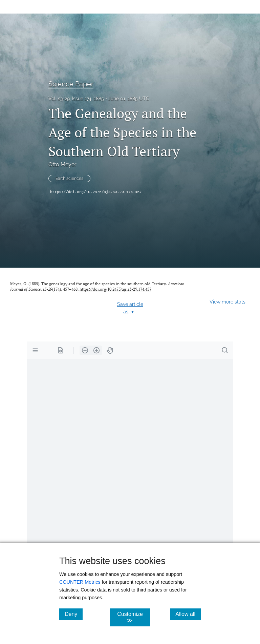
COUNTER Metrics (80, 582)
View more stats (227, 302)
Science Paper (71, 84)
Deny (74, 614)
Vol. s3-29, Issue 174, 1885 (76, 99)
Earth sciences (69, 179)
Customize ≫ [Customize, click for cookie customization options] (134, 617)
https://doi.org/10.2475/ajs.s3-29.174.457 (96, 192)
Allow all (188, 614)
